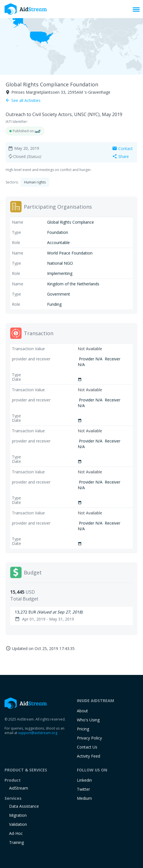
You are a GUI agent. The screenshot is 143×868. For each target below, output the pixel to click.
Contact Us (87, 747)
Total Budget (24, 599)
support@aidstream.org (38, 733)
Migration (18, 815)
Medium (84, 798)
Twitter (83, 789)
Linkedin (84, 780)
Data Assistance (24, 806)
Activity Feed (89, 756)
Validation (18, 824)
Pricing (83, 729)
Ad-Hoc (16, 833)
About (82, 711)
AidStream (19, 788)
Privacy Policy (89, 738)
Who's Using (88, 720)
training (16, 842)
